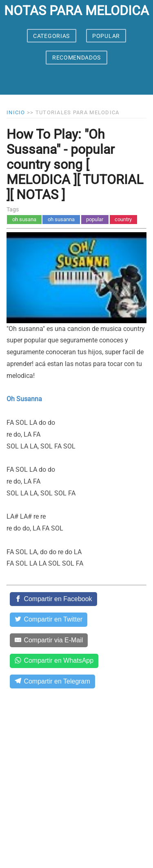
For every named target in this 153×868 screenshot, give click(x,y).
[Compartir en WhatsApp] (54, 661)
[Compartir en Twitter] (49, 619)
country (123, 219)
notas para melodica (76, 11)
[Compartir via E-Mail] (49, 640)
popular (95, 219)
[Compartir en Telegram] (52, 682)
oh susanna (61, 219)
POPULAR (106, 36)
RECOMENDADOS (76, 58)
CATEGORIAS (51, 36)
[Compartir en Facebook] (53, 599)
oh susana (24, 219)
